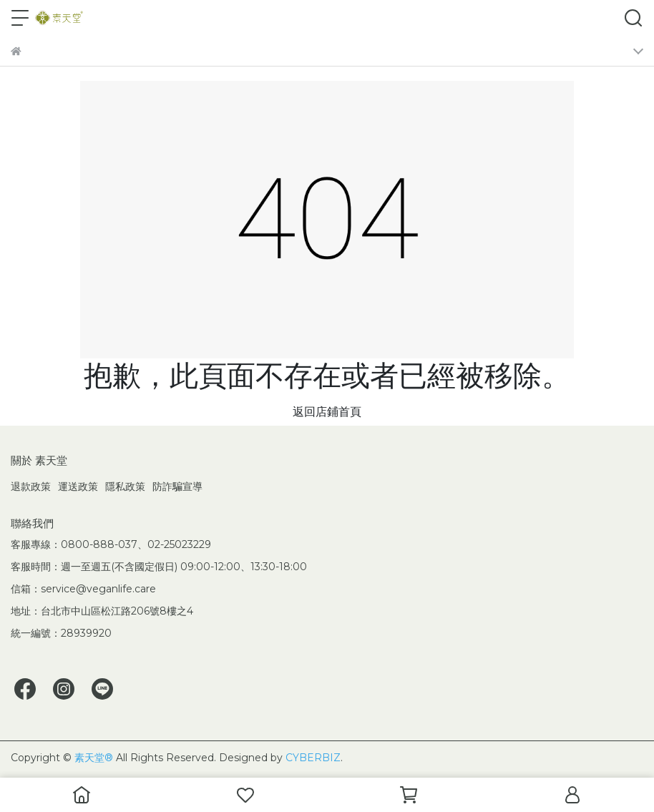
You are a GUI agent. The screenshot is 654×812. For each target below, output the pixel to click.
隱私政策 (125, 486)
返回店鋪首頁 (327, 412)
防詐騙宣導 (177, 486)
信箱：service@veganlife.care (83, 589)
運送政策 (78, 486)
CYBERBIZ (313, 758)
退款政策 (31, 486)
